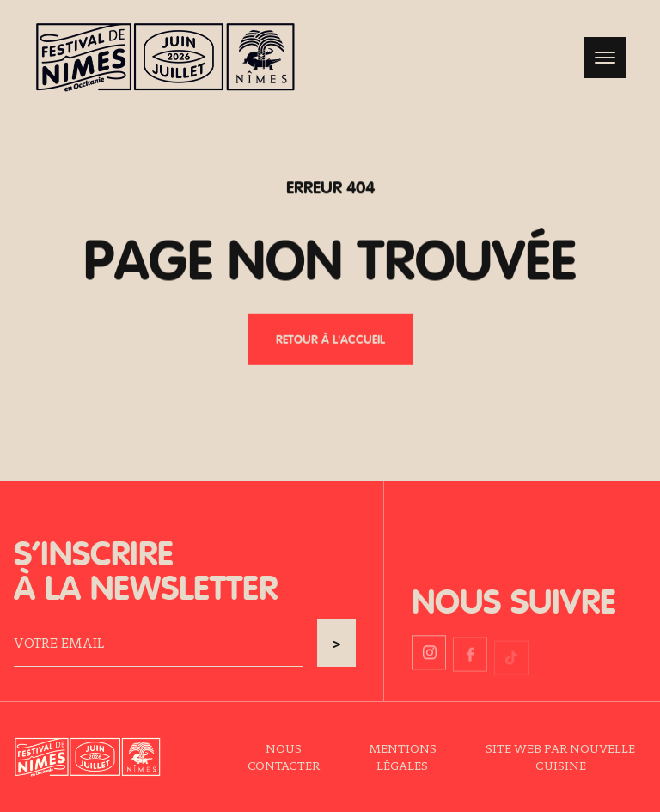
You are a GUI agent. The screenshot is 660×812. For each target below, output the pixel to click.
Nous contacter (284, 757)
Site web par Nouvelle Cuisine (560, 757)
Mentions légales (403, 757)
